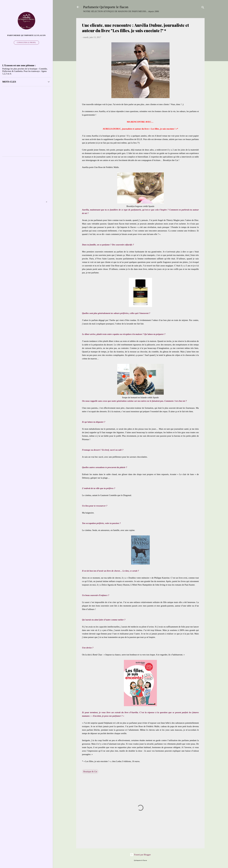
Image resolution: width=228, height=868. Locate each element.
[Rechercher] (203, 8)
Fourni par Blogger (140, 855)
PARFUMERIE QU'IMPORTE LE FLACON (26, 35)
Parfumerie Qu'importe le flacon (106, 7)
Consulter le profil (26, 42)
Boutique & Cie (90, 772)
